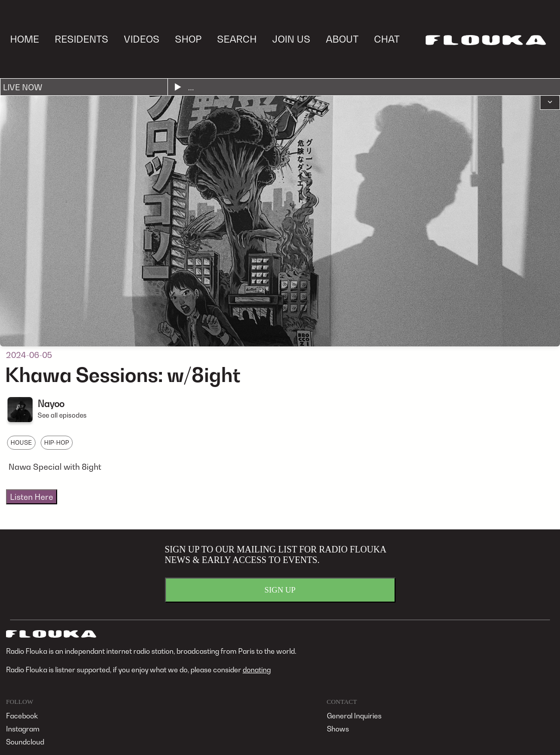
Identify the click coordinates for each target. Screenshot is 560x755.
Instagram (23, 729)
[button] (550, 103)
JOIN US (291, 39)
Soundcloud (25, 742)
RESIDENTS (81, 39)
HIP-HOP (57, 442)
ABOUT (342, 39)
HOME (25, 39)
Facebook (22, 716)
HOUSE (21, 442)
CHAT (387, 39)
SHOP (188, 39)
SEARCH (237, 39)
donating (257, 670)
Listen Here (32, 497)
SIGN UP (280, 590)
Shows (338, 729)
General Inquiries (354, 716)
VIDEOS (142, 39)
